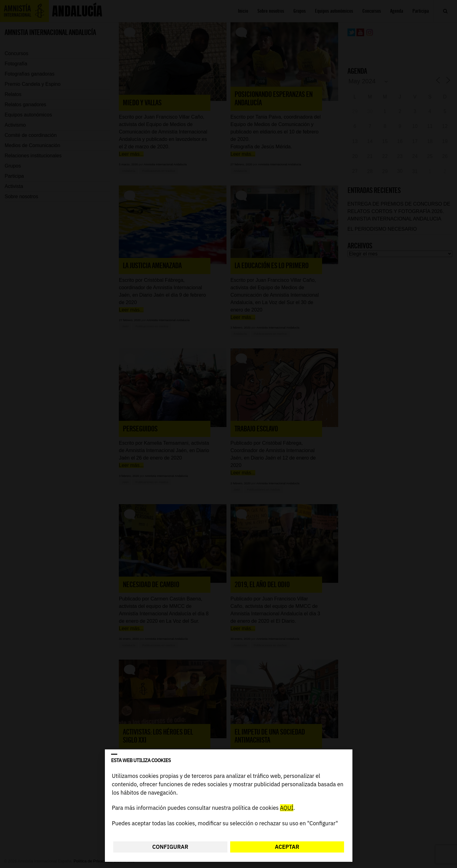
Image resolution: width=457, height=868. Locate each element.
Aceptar (287, 847)
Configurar (170, 847)
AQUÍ (286, 808)
